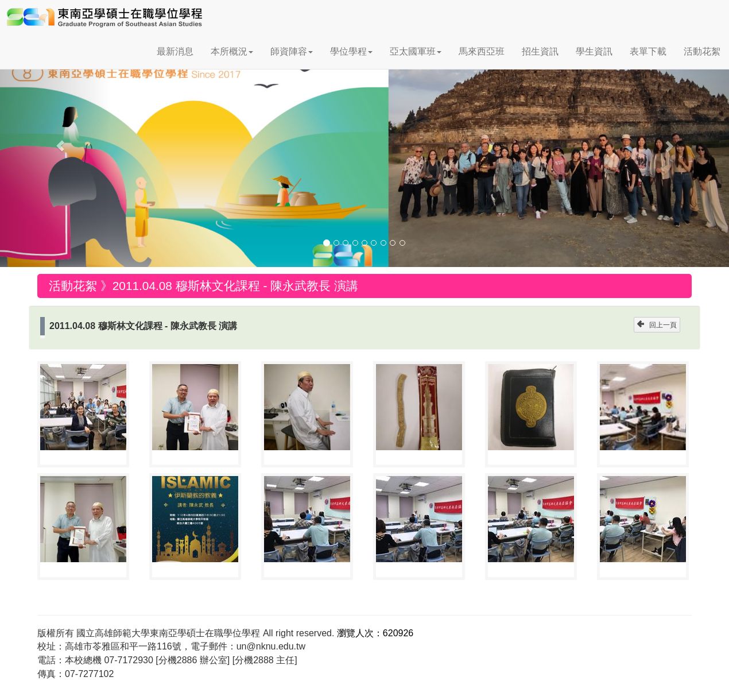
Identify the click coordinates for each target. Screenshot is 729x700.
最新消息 (175, 51)
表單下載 (648, 51)
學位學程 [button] (351, 51)
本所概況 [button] (232, 51)
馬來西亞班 (482, 51)
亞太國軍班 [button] (416, 51)
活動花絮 (702, 51)
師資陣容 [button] (292, 51)
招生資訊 (540, 51)
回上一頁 (657, 325)
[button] (55, 140)
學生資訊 (594, 51)
